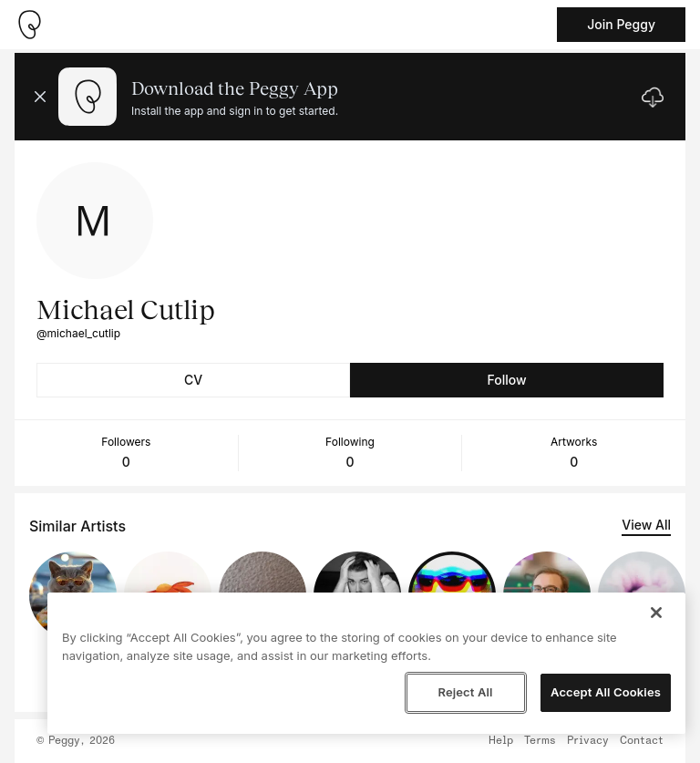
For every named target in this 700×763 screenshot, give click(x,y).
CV (193, 380)
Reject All (465, 692)
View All (646, 525)
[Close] (656, 613)
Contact (642, 741)
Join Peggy (621, 24)
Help (501, 741)
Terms (540, 741)
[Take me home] (29, 25)
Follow (506, 380)
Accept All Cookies (606, 692)
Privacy (588, 741)
